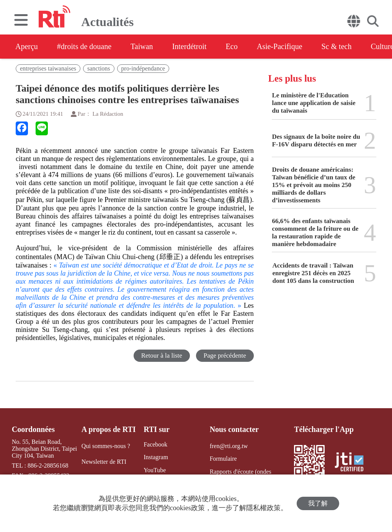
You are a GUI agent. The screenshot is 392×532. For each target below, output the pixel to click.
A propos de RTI (109, 429)
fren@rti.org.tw (229, 446)
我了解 (318, 503)
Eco (232, 46)
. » (135, 301)
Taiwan (142, 46)
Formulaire (223, 459)
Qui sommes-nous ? (106, 446)
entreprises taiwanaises (48, 68)
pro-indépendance (143, 68)
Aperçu (27, 46)
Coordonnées (33, 429)
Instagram (156, 457)
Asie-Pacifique (280, 46)
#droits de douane (84, 46)
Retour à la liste (162, 355)
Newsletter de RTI (104, 462)
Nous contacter (234, 429)
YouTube (155, 470)
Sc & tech (337, 46)
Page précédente (225, 355)
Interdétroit (189, 46)
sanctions (99, 68)
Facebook (155, 444)
